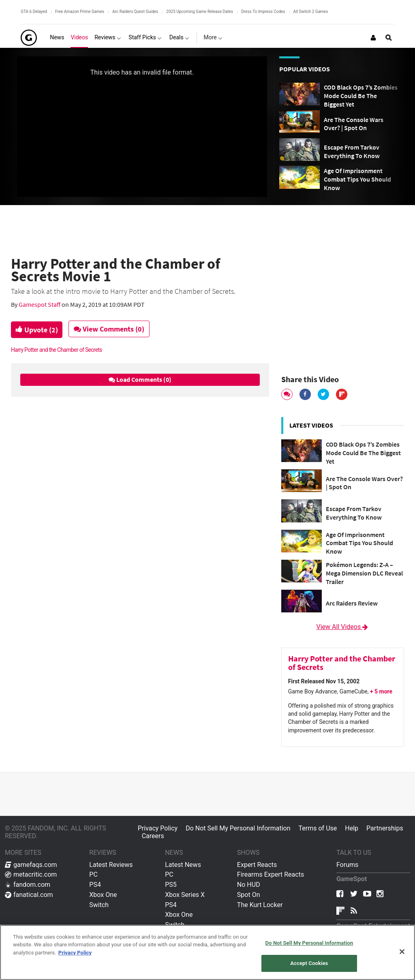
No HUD (249, 885)
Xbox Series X (185, 895)
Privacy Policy (158, 828)
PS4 (95, 885)
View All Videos (342, 627)
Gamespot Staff (40, 304)
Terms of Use (318, 828)
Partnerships (385, 828)
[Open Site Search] (389, 38)
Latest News (183, 865)
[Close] (402, 952)
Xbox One (103, 895)
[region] (207, 952)
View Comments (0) (113, 329)
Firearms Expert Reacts (271, 874)
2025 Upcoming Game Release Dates (200, 12)
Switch (99, 905)
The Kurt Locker (260, 905)
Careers (153, 836)
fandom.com (28, 885)
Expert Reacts (257, 865)
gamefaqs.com (31, 865)
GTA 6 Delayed (34, 12)
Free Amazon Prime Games (80, 12)
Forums (347, 865)
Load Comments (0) (140, 379)
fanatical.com (29, 895)
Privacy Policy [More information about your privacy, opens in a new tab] (75, 953)
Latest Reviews (111, 865)
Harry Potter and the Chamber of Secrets (57, 350)
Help (352, 828)
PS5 (171, 885)
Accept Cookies (309, 963)
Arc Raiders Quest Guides (135, 12)
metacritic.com (31, 874)
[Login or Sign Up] (373, 38)
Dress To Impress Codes (263, 12)
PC (93, 874)
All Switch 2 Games (311, 12)
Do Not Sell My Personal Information (238, 828)
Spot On (249, 895)
